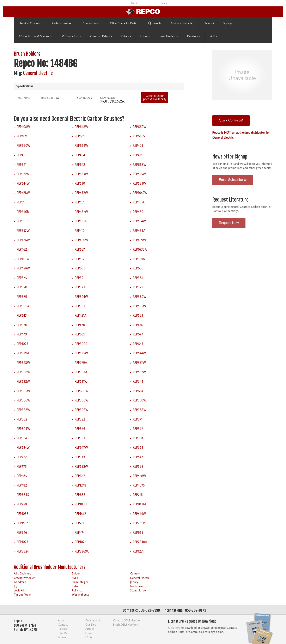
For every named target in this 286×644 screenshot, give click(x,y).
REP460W (81, 240)
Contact (165, 3)
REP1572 (80, 514)
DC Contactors (71, 36)
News (89, 633)
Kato (75, 586)
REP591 (80, 202)
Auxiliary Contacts (183, 23)
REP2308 (139, 523)
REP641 (22, 165)
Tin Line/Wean (23, 594)
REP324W (81, 297)
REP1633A (140, 249)
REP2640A (140, 542)
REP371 (138, 419)
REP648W (81, 127)
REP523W (81, 174)
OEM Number (108, 98)
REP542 (138, 457)
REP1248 (81, 485)
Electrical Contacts (31, 23)
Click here (174, 628)
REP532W (81, 193)
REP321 (80, 278)
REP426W (23, 240)
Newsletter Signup (230, 157)
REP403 (138, 145)
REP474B (139, 325)
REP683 (138, 268)
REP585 (22, 476)
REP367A (81, 372)
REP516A (81, 221)
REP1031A (140, 504)
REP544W (23, 183)
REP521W (23, 174)
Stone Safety (138, 590)
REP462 (22, 249)
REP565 (138, 315)
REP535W (139, 183)
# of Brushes (84, 98)
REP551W (81, 381)
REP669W (140, 127)
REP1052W (140, 193)
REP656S (139, 136)
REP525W (139, 174)
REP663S (23, 495)
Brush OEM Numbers (126, 624)
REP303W (23, 429)
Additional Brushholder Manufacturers (50, 567)
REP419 (22, 155)
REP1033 (23, 514)
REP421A (81, 315)
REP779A (81, 363)
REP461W (23, 259)
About (134, 3)
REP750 (22, 504)
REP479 (22, 334)
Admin (62, 637)
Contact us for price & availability (155, 97)
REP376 (80, 429)
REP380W (140, 297)
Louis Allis (20, 590)
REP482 (22, 485)
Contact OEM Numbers (127, 620)
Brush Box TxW (50, 98)
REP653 (138, 344)
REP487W (81, 212)
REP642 (80, 165)
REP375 (22, 278)
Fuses (145, 36)
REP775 (22, 466)
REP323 (138, 287)
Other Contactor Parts (124, 23)
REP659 (80, 334)
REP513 (22, 221)
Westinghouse (81, 594)
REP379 (22, 297)
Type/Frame (23, 98)
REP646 (22, 532)
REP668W (140, 165)
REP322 (80, 419)
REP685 (80, 268)
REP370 (22, 325)
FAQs (89, 637)
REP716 (138, 495)
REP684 (138, 391)
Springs (229, 23)
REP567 (80, 249)
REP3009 (81, 344)
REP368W (23, 410)
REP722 (22, 457)
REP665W (81, 145)
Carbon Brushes (63, 23)
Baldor (76, 573)
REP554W (139, 221)
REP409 (22, 136)
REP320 (22, 287)
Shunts (209, 23)
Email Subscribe (233, 180)
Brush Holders (168, 36)
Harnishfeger (80, 582)
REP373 (80, 287)
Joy (16, 586)
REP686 (80, 495)
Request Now (229, 223)
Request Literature (230, 200)
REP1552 (22, 523)
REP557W (23, 231)
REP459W (139, 240)
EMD (75, 578)
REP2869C (82, 551)
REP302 (22, 419)
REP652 (80, 476)
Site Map (64, 633)
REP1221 (138, 551)
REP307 (80, 306)
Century (135, 573)
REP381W (23, 306)
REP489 (138, 212)
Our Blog (91, 624)
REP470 (80, 325)
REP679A (23, 353)
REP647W (81, 447)
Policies (62, 629)
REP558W (139, 476)
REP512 (80, 259)
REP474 (80, 532)
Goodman (20, 582)
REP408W (23, 127)
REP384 (138, 278)
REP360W (82, 400)
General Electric (38, 73)
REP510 (22, 202)
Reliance (77, 590)
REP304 (138, 438)
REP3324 (23, 551)
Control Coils (92, 23)
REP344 (138, 381)
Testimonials (93, 620)
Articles (90, 629)
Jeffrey (134, 582)
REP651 (80, 136)
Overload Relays (101, 36)
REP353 (80, 438)
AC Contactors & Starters (35, 36)
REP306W (82, 410)
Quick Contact (231, 120)
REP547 (22, 315)
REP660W (23, 145)
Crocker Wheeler (24, 578)
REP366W (23, 400)
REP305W (140, 400)
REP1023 (23, 344)
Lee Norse (136, 586)
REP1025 (81, 542)
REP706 (80, 523)
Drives (126, 36)
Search (154, 23)
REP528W (23, 193)
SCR (213, 36)
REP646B (23, 212)
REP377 (138, 429)
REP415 (138, 155)
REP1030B (82, 504)
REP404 (80, 155)
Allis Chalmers (22, 573)
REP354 (22, 438)
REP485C (139, 202)
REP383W (140, 410)
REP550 (80, 183)
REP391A (139, 259)
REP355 (138, 447)
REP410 (80, 231)
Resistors (194, 36)
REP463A (139, 231)
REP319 (80, 457)
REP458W (23, 268)
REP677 (138, 334)
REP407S (139, 485)
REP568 (138, 466)
